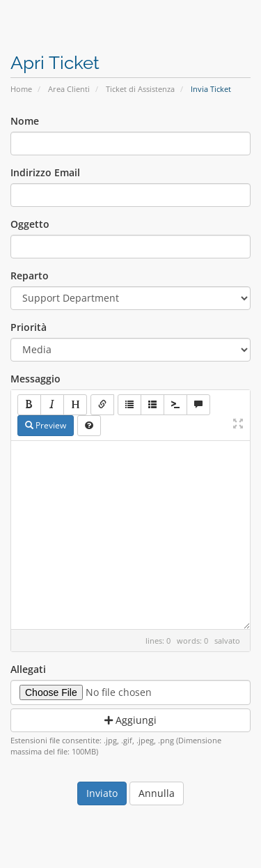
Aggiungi (130, 720)
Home (21, 89)
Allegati (28, 669)
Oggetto (30, 224)
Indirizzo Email (45, 172)
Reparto (30, 276)
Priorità (29, 327)
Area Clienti (69, 89)
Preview (46, 425)
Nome (25, 121)
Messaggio (35, 379)
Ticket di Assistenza (140, 89)
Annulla (157, 793)
